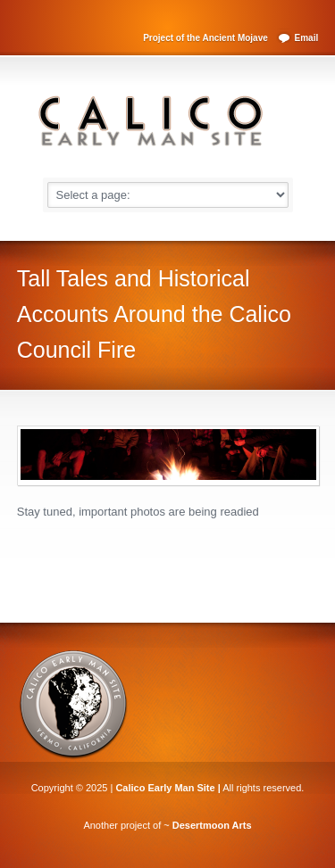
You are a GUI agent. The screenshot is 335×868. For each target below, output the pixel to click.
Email (307, 38)
